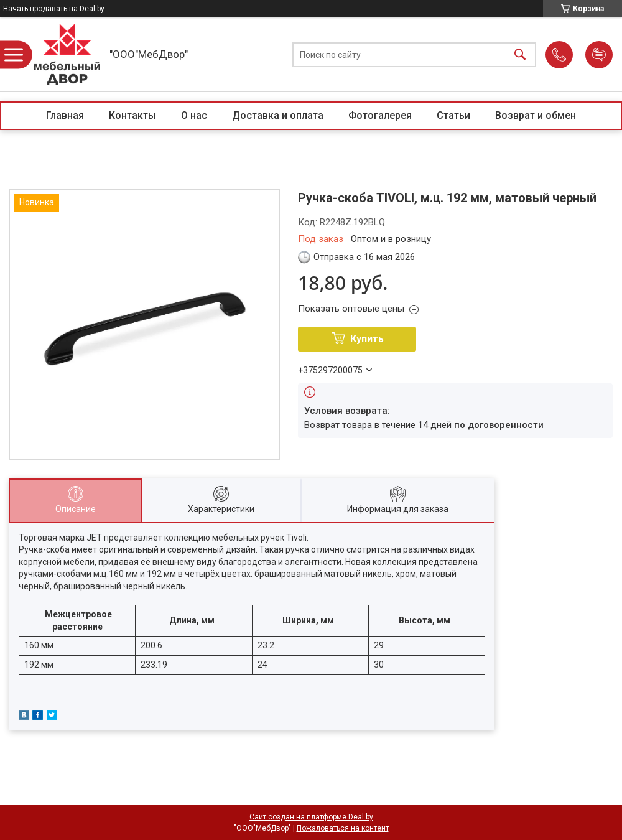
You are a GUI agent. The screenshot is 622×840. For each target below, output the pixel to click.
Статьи (453, 115)
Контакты (132, 115)
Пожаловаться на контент (343, 828)
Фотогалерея (380, 115)
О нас (194, 115)
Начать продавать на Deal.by (54, 9)
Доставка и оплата (278, 115)
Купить (367, 339)
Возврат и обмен (536, 115)
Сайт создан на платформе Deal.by (311, 817)
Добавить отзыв (599, 55)
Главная (65, 115)
